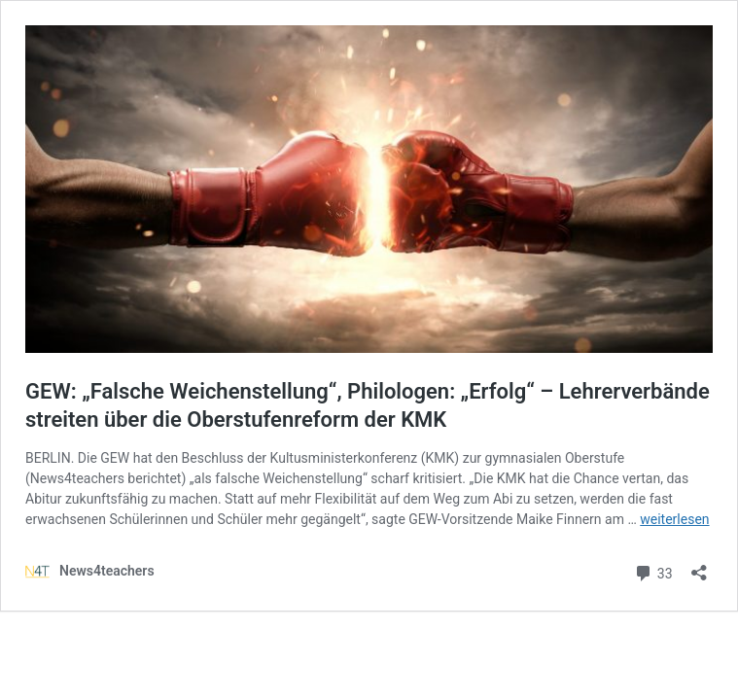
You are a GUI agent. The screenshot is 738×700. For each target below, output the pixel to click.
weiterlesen (674, 519)
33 (653, 571)
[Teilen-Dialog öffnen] (699, 566)
